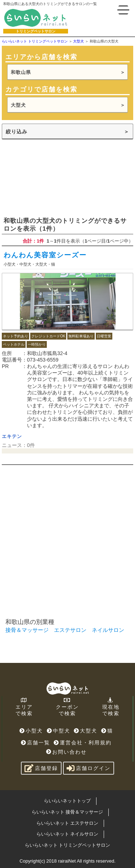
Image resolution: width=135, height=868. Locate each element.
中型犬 (58, 731)
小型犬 (31, 731)
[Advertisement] (67, 177)
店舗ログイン (89, 768)
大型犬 (18, 105)
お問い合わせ (66, 752)
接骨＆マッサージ (27, 630)
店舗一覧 (35, 743)
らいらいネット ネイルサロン (67, 834)
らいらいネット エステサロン (67, 823)
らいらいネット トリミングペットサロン (68, 845)
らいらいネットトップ (67, 801)
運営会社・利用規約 (83, 743)
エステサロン (70, 630)
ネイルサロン (108, 630)
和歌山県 (21, 72)
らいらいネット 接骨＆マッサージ (67, 812)
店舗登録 (41, 768)
